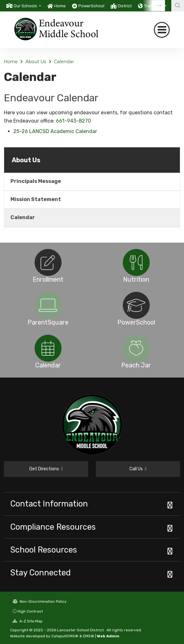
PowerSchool (91, 6)
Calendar (64, 62)
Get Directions (46, 469)
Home (60, 6)
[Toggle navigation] (162, 30)
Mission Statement (36, 199)
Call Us (138, 469)
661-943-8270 (73, 121)
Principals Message (36, 181)
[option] (24, 6)
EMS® (89, 636)
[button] (27, 6)
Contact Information (49, 504)
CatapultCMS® (65, 636)
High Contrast (30, 611)
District (125, 6)
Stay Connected (40, 573)
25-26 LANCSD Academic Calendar (55, 131)
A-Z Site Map (28, 621)
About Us (36, 62)
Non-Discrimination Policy (40, 601)
